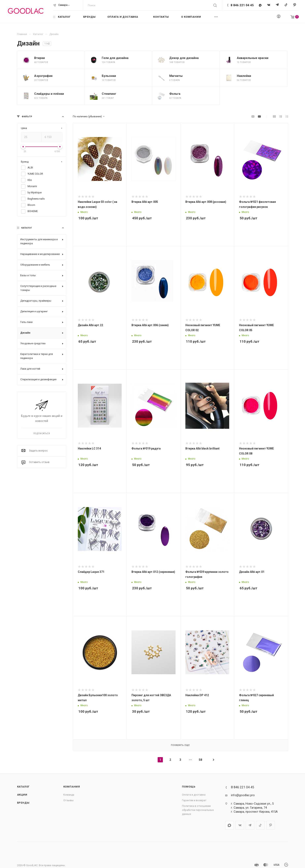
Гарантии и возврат (194, 800)
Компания (72, 787)
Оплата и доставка (194, 795)
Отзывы (68, 800)
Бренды (23, 803)
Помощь (189, 787)
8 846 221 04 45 (242, 5)
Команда (69, 795)
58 (200, 760)
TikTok (286, 5)
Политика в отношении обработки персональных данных (198, 810)
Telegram (277, 5)
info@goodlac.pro (243, 795)
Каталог (23, 787)
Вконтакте (269, 5)
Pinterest (295, 5)
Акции (22, 795)
